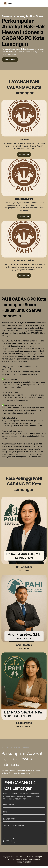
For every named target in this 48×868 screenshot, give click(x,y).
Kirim (10, 843)
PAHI (10, 3)
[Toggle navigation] (43, 3)
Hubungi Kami (24, 155)
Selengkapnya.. (11, 60)
